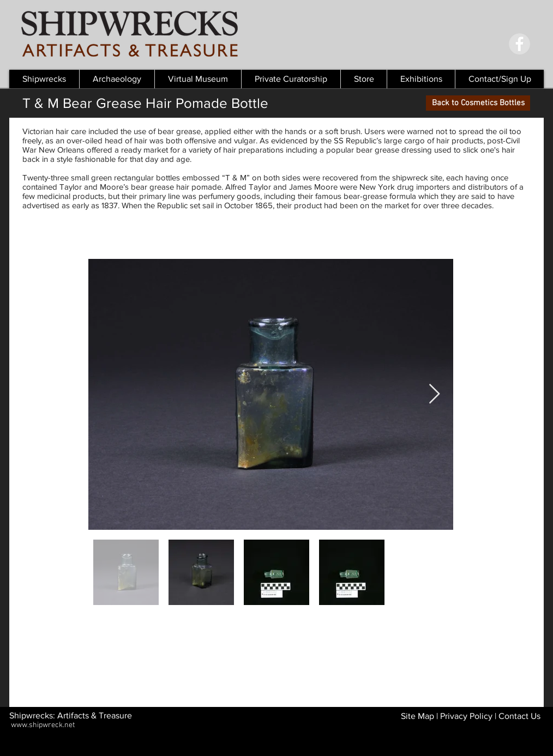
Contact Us (519, 716)
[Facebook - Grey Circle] (519, 44)
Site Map (417, 716)
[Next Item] (434, 394)
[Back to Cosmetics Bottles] (478, 103)
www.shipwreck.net (43, 725)
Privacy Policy (466, 716)
